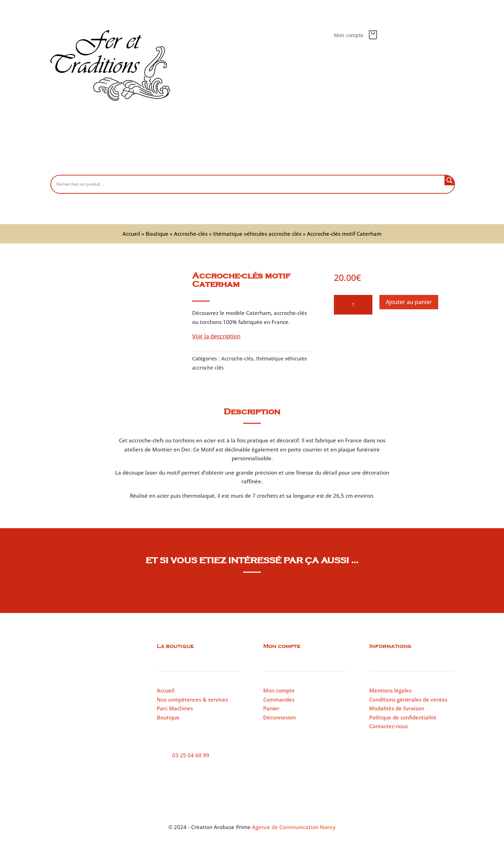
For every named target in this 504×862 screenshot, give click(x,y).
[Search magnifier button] (449, 180)
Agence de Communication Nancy (294, 827)
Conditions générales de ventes (408, 699)
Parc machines (301, 163)
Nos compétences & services (192, 699)
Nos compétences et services (236, 163)
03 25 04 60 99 (191, 755)
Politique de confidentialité (403, 717)
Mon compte (349, 36)
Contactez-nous (350, 163)
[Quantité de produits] (353, 305)
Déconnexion (279, 717)
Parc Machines (175, 708)
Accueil (144, 163)
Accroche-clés (191, 234)
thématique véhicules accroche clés (257, 234)
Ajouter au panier (409, 302)
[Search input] (250, 184)
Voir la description (216, 336)
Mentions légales (390, 690)
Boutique (177, 163)
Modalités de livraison (397, 708)
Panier (271, 708)
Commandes (279, 699)
